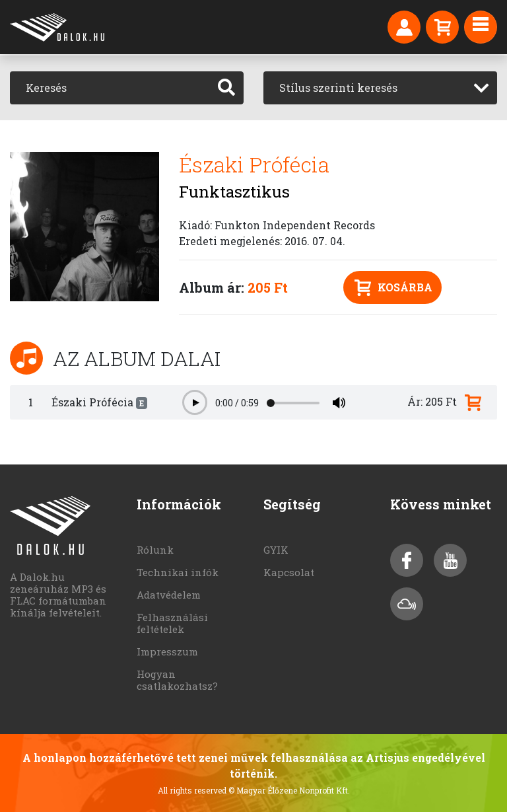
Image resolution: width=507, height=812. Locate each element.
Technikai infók (178, 572)
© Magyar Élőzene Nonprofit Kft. (289, 790)
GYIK (276, 550)
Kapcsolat (289, 572)
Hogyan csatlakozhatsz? (177, 680)
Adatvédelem (169, 595)
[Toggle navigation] (481, 27)
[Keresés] (110, 88)
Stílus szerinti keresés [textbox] (338, 88)
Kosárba (393, 288)
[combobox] (380, 88)
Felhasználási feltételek (172, 623)
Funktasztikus (234, 192)
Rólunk (155, 550)
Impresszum (167, 651)
